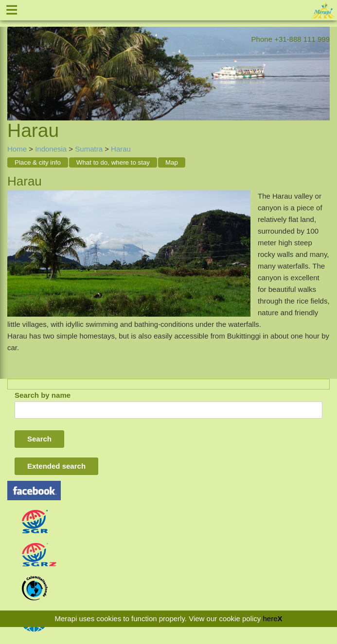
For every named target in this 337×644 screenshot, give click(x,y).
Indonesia (51, 149)
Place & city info (38, 162)
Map (172, 162)
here (270, 619)
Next (322, 61)
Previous (15, 61)
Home (17, 149)
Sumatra (89, 149)
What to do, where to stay (113, 162)
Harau (121, 149)
